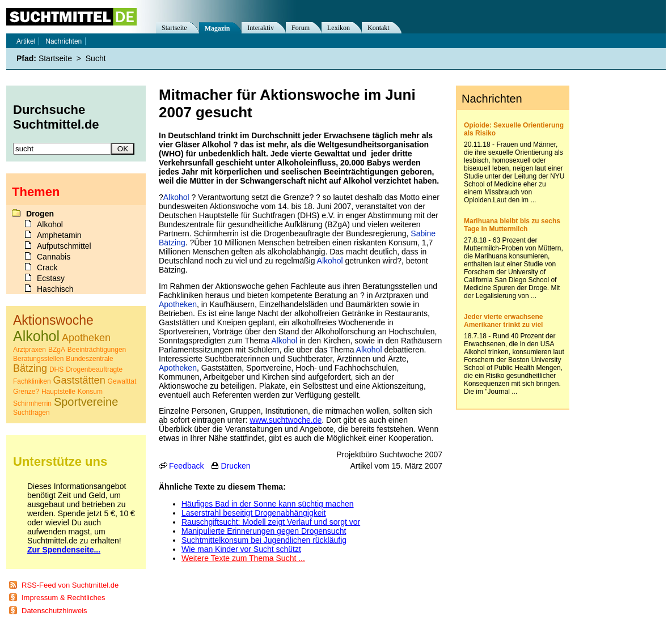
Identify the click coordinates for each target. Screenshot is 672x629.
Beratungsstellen (38, 359)
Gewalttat (122, 381)
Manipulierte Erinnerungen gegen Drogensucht (264, 531)
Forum (301, 28)
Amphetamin (59, 235)
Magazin (217, 28)
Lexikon (339, 28)
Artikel (26, 41)
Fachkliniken (32, 381)
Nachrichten (64, 41)
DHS (56, 369)
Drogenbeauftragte (94, 369)
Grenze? (26, 392)
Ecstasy (51, 278)
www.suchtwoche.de (286, 420)
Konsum (90, 392)
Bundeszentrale (89, 359)
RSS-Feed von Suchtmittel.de (70, 585)
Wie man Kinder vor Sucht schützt (241, 549)
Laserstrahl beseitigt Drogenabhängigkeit (254, 513)
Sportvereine (86, 402)
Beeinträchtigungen (97, 350)
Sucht (96, 58)
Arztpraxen (29, 350)
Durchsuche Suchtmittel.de (56, 117)
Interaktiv (261, 28)
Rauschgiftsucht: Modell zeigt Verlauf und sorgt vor (271, 522)
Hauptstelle (58, 392)
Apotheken (178, 304)
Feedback (186, 466)
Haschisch (55, 289)
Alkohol (176, 197)
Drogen (40, 214)
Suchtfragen (31, 413)
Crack (47, 267)
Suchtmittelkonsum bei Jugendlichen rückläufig (264, 540)
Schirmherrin (32, 403)
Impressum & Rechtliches (63, 598)
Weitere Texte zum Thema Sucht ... (243, 558)
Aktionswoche (53, 320)
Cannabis (54, 257)
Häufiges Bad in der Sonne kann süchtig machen (268, 504)
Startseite (174, 28)
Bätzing (30, 368)
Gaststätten (79, 380)
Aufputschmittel (64, 246)
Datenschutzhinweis (54, 611)
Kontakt (379, 28)
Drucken (235, 466)
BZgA (57, 350)
